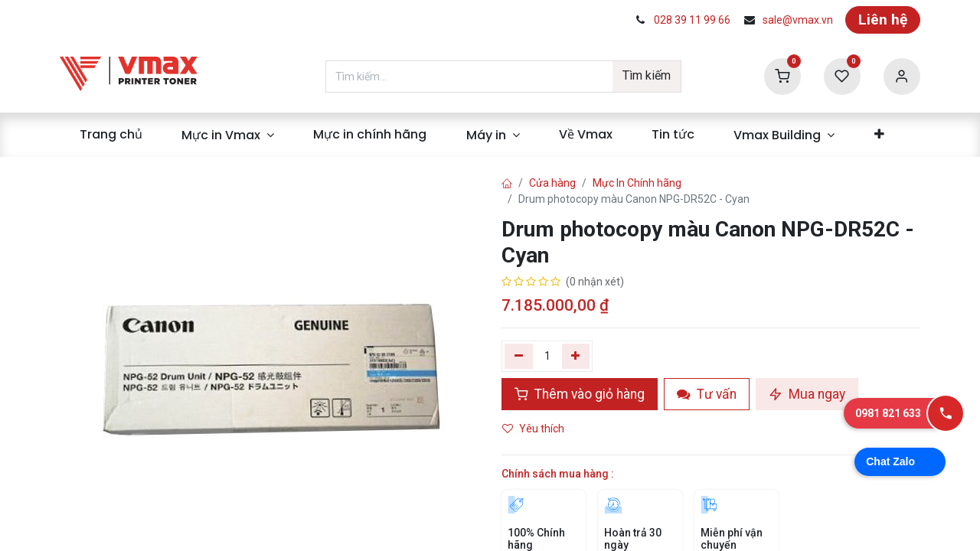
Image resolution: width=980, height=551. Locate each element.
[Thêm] (576, 356)
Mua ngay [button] (807, 394)
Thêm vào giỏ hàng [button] (580, 394)
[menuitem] (111, 135)
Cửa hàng (552, 183)
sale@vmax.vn (798, 20)
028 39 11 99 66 (692, 20)
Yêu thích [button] (534, 429)
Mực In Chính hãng (637, 183)
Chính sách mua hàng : (558, 474)
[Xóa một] (519, 356)
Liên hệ (883, 20)
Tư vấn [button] (707, 394)
